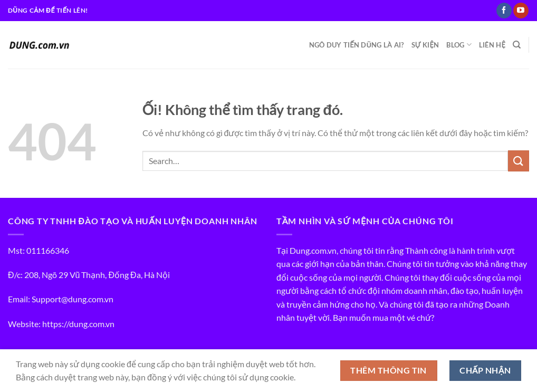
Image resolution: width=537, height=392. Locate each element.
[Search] (517, 45)
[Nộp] (519, 161)
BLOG (459, 45)
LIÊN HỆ (492, 45)
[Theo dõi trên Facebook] (504, 11)
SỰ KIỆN (425, 45)
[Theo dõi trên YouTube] (521, 11)
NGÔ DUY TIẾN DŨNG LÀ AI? (357, 45)
